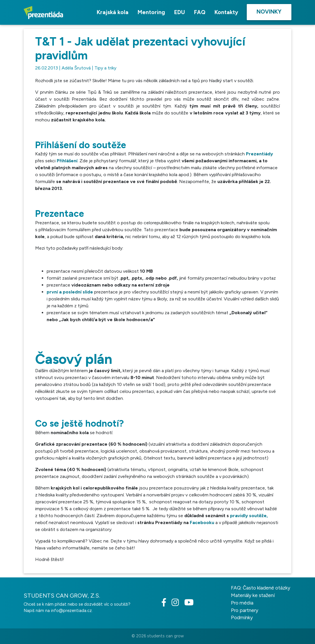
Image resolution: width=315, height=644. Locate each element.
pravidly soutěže (248, 516)
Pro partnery (245, 610)
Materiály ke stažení (253, 595)
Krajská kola (113, 12)
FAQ (200, 12)
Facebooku (202, 522)
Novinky (269, 12)
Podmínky (242, 617)
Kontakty (226, 12)
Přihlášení (67, 161)
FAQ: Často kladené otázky (261, 588)
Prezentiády (259, 154)
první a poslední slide (70, 292)
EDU (180, 12)
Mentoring (151, 12)
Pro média (242, 603)
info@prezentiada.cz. (72, 611)
